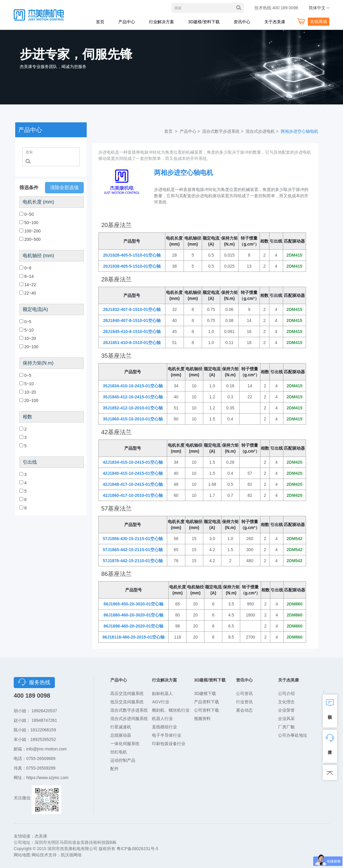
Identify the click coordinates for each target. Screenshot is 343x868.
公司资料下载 (207, 710)
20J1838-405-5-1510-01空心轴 (132, 266)
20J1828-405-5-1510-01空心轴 (132, 255)
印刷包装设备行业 (169, 744)
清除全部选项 (64, 188)
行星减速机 (121, 727)
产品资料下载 (207, 702)
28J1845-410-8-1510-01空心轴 (132, 332)
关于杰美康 (275, 22)
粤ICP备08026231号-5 (137, 849)
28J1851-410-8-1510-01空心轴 (132, 343)
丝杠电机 (119, 752)
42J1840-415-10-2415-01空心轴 (133, 473)
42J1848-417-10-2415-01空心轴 (133, 484)
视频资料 (202, 719)
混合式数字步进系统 (129, 710)
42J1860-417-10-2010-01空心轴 (133, 495)
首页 (100, 22)
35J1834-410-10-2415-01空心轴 (133, 386)
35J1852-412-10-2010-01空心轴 (133, 408)
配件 (114, 769)
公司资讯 (244, 693)
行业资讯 (244, 702)
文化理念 (286, 702)
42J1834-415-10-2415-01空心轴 (133, 462)
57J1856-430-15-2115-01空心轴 (133, 539)
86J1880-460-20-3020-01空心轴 (134, 615)
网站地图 (22, 855)
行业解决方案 (162, 22)
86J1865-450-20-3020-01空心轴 (134, 604)
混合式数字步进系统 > (223, 131)
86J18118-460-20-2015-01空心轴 (134, 637)
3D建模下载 (205, 693)
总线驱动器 (121, 735)
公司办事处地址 (293, 735)
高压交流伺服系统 (127, 693)
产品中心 (127, 22)
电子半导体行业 (167, 735)
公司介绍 (286, 693)
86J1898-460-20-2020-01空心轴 (134, 626)
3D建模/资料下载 (204, 22)
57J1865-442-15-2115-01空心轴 (133, 550)
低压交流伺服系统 (127, 702)
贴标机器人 (162, 693)
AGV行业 (161, 702)
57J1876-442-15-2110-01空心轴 (133, 561)
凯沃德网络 (71, 855)
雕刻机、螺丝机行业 (171, 710)
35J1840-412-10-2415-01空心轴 (133, 397)
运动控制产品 (123, 760)
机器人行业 (162, 719)
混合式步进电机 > (263, 131)
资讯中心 (242, 22)
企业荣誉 (286, 710)
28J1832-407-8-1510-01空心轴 (132, 309)
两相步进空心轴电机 (299, 131)
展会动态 (244, 710)
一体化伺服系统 (125, 744)
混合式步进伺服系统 (129, 719)
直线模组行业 (164, 727)
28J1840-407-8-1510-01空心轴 (132, 320)
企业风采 (286, 719)
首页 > (171, 131)
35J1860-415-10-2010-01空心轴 (133, 419)
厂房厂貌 (286, 727)
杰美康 (41, 836)
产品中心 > (190, 131)
